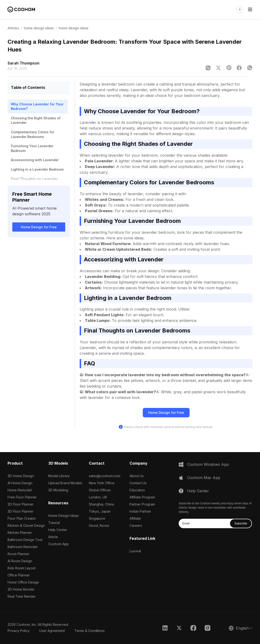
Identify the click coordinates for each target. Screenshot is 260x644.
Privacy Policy (19, 631)
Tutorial (54, 523)
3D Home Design (21, 476)
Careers (136, 525)
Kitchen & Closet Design (26, 525)
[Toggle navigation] (250, 10)
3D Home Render (21, 589)
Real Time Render (22, 596)
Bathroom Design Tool (25, 540)
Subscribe (241, 523)
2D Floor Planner (21, 504)
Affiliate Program (142, 497)
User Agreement (52, 631)
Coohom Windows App (208, 464)
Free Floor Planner (22, 497)
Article (53, 537)
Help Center (58, 530)
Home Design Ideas (63, 516)
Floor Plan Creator (22, 518)
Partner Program (142, 504)
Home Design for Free (39, 227)
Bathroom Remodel (22, 547)
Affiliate (135, 518)
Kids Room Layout (22, 568)
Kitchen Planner (20, 533)
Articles (13, 28)
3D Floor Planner (21, 511)
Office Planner (19, 575)
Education (137, 490)
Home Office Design (23, 582)
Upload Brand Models (65, 483)
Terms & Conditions (90, 631)
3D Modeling (58, 490)
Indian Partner (140, 511)
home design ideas (39, 28)
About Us (137, 476)
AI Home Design (20, 483)
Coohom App (58, 544)
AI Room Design (20, 561)
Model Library (59, 476)
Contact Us (138, 483)
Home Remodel (20, 490)
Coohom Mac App (204, 478)
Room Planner (18, 554)
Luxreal (135, 551)
